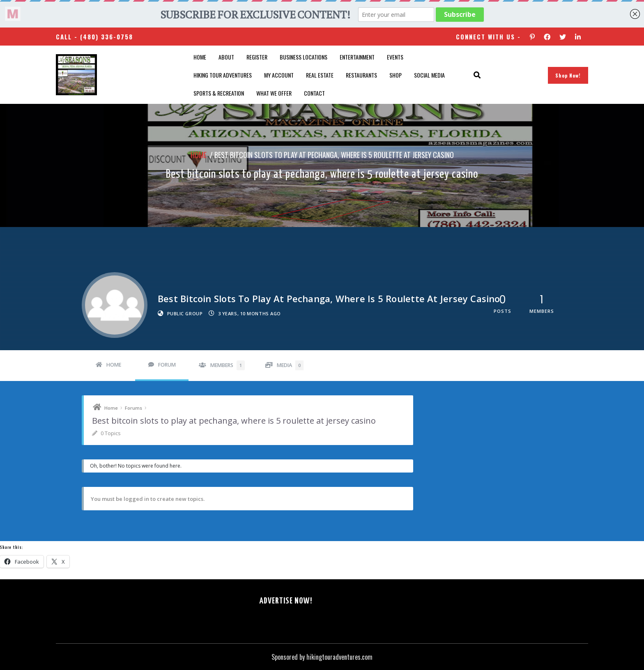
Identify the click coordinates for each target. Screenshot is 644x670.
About (226, 57)
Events (395, 57)
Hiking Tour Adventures (223, 75)
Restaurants (361, 75)
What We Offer (274, 93)
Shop (396, 75)
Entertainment (357, 57)
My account (279, 75)
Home (200, 57)
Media (290, 365)
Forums (133, 408)
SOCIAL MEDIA (429, 75)
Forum (167, 365)
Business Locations (304, 57)
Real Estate (320, 75)
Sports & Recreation (219, 93)
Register (257, 57)
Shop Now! (568, 75)
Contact (314, 93)
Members (228, 365)
